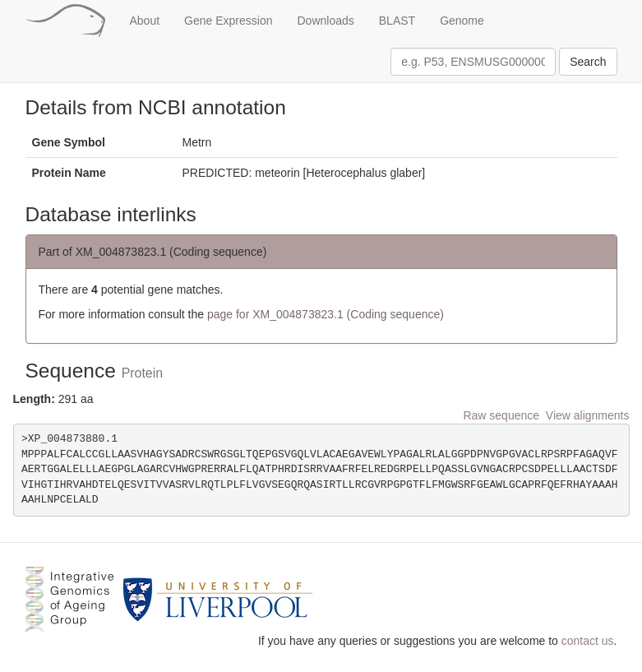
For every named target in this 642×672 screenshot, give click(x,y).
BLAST (397, 21)
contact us (588, 641)
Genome (462, 21)
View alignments (588, 415)
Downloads (326, 21)
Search (588, 62)
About (145, 21)
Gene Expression (228, 21)
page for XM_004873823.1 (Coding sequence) (326, 314)
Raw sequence (501, 415)
